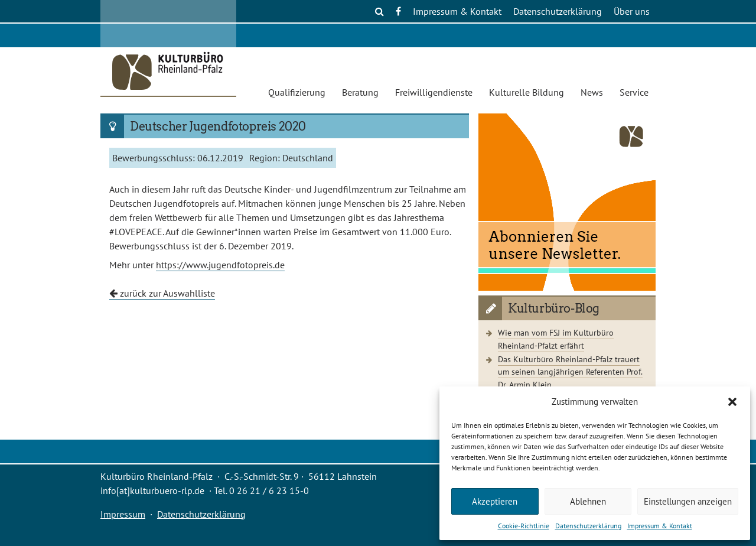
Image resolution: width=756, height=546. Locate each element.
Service (634, 92)
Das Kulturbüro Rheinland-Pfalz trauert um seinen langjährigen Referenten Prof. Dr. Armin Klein (570, 372)
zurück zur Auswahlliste (162, 293)
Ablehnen (588, 501)
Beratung (360, 92)
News (592, 92)
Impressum (123, 514)
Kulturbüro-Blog (554, 308)
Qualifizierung (297, 92)
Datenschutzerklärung (588, 526)
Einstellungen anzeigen (688, 501)
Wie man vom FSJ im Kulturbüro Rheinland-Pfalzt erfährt (556, 339)
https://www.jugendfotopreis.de (220, 265)
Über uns (632, 11)
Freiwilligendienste (434, 92)
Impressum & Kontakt (660, 526)
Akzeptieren (495, 501)
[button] (732, 402)
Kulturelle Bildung (527, 92)
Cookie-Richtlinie (524, 526)
